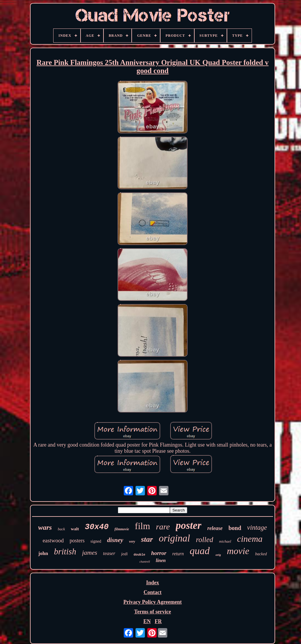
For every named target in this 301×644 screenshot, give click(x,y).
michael (225, 541)
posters (77, 541)
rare (163, 527)
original (174, 538)
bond (235, 528)
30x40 (97, 527)
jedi (124, 554)
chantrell (145, 562)
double (140, 555)
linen (161, 560)
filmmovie (122, 529)
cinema (250, 539)
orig (218, 555)
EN (147, 621)
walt (75, 529)
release (215, 528)
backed (261, 554)
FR (158, 621)
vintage (257, 528)
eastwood (53, 540)
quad (200, 551)
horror (159, 553)
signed (96, 541)
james (90, 552)
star (147, 539)
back (61, 529)
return (178, 554)
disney (115, 540)
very (132, 541)
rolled (205, 540)
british (65, 551)
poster (189, 525)
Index (153, 583)
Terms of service (152, 612)
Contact (152, 592)
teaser (109, 553)
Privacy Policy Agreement (153, 602)
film (143, 526)
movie (238, 551)
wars (45, 527)
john (43, 553)
